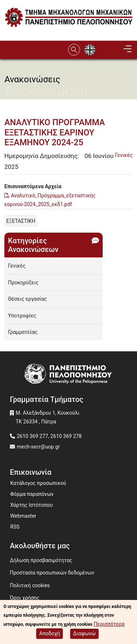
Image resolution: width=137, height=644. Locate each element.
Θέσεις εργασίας (27, 299)
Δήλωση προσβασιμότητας (41, 560)
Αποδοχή (50, 635)
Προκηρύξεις (23, 283)
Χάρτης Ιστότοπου (31, 505)
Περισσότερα (109, 625)
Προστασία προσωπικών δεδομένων (52, 573)
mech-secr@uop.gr (38, 447)
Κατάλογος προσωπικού (38, 483)
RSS (15, 527)
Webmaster (23, 516)
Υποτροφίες (22, 316)
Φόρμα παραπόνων (32, 494)
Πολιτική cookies (30, 585)
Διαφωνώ (84, 635)
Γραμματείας (23, 332)
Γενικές (124, 155)
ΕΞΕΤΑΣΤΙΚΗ (21, 221)
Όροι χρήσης (25, 598)
